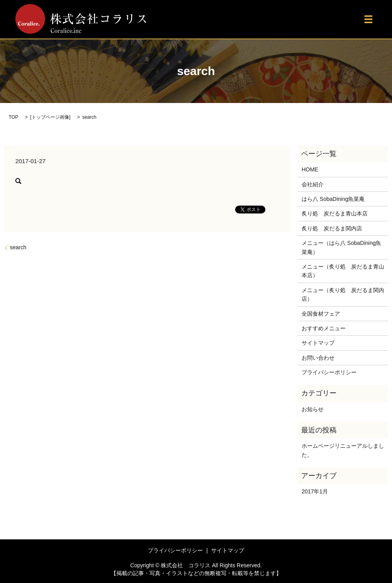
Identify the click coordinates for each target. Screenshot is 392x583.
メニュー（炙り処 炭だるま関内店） (343, 294)
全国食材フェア (321, 314)
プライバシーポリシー (329, 372)
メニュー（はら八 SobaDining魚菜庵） (341, 247)
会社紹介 (313, 184)
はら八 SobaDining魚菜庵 (333, 199)
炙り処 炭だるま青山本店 (335, 213)
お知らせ (313, 409)
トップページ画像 (50, 117)
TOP (13, 117)
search (18, 247)
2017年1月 (315, 491)
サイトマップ (318, 343)
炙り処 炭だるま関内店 (332, 228)
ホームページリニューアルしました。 (343, 450)
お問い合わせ (318, 358)
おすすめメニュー (324, 328)
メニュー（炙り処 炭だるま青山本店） (343, 271)
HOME (310, 169)
